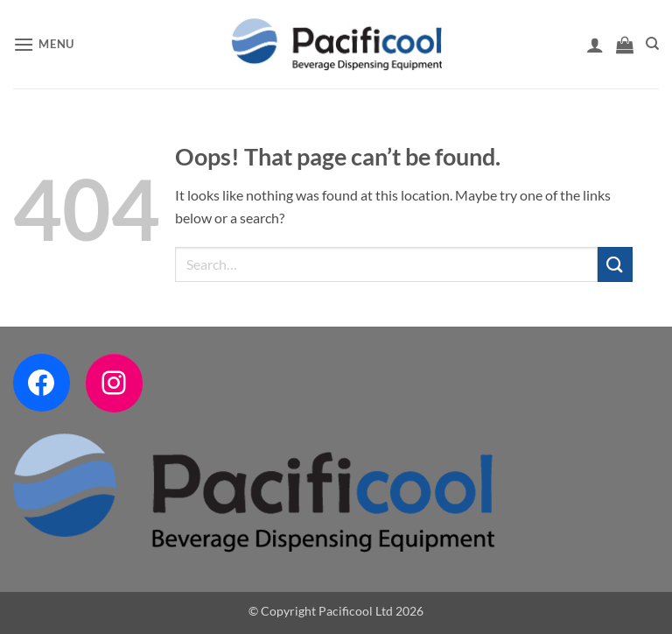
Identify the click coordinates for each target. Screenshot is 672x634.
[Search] (652, 44)
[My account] (595, 45)
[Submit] (615, 264)
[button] (44, 44)
